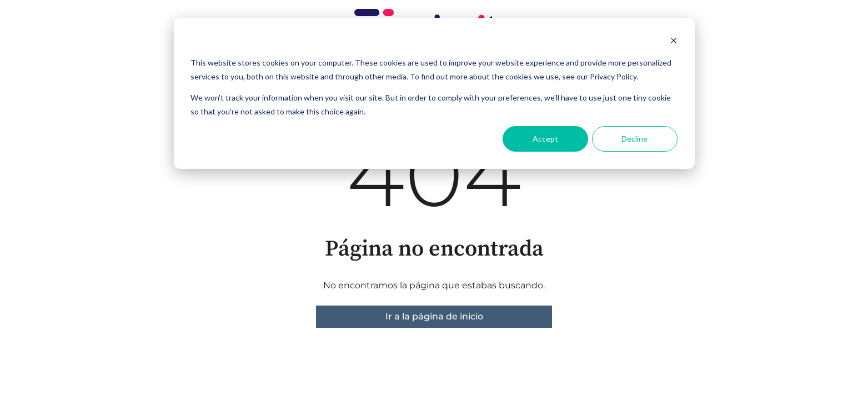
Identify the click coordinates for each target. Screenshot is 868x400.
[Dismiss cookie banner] (674, 42)
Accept (545, 139)
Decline (634, 139)
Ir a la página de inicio (434, 316)
